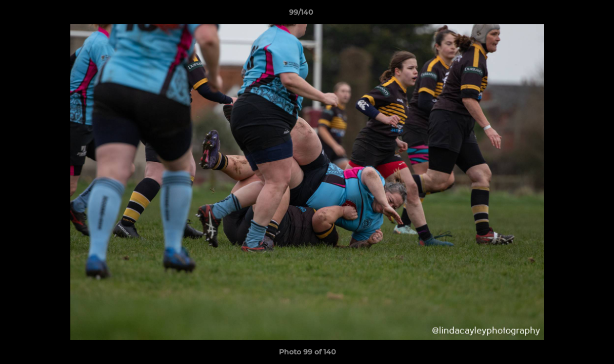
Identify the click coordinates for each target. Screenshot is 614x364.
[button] (571, 15)
